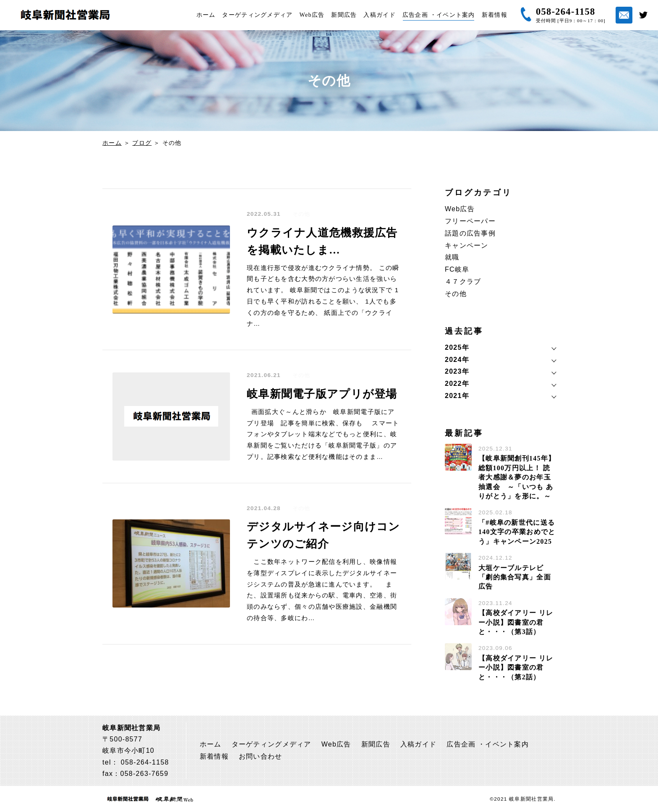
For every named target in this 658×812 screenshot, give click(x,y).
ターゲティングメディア (257, 15)
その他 (302, 214)
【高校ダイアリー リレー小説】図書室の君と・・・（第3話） (516, 622)
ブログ (142, 143)
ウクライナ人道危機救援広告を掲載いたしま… (322, 241)
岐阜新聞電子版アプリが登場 (322, 394)
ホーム (206, 15)
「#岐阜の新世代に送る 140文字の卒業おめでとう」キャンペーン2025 (517, 532)
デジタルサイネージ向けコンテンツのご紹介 (324, 535)
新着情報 (495, 15)
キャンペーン (467, 245)
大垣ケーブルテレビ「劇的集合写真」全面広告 (515, 577)
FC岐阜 (457, 269)
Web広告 (312, 15)
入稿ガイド (379, 15)
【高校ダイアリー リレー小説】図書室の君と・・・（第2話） (516, 668)
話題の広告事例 (470, 233)
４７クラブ (463, 282)
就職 (452, 257)
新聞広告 (344, 15)
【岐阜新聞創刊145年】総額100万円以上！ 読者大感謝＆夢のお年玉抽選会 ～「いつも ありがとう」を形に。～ (517, 477)
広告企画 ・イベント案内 (439, 15)
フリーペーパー (470, 221)
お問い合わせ (261, 756)
